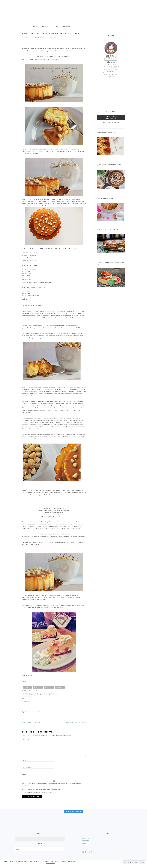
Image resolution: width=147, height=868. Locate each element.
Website (24, 774)
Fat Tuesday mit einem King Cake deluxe (108, 230)
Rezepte (30, 710)
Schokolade (42, 712)
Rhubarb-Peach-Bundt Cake (105, 198)
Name (24, 760)
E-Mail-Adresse (27, 767)
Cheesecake (36, 712)
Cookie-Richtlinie (50, 863)
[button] (28, 687)
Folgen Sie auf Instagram (74, 811)
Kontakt (85, 843)
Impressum (86, 838)
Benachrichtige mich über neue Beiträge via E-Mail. (38, 793)
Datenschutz (86, 840)
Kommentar (25, 739)
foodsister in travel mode (73, 11)
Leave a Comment (53, 38)
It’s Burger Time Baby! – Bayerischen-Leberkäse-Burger (110, 263)
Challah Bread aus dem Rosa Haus (107, 133)
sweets (47, 712)
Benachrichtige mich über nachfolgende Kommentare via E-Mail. (42, 789)
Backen (31, 712)
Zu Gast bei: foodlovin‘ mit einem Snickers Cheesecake (109, 165)
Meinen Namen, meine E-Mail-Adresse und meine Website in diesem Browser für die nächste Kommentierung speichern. (53, 785)
